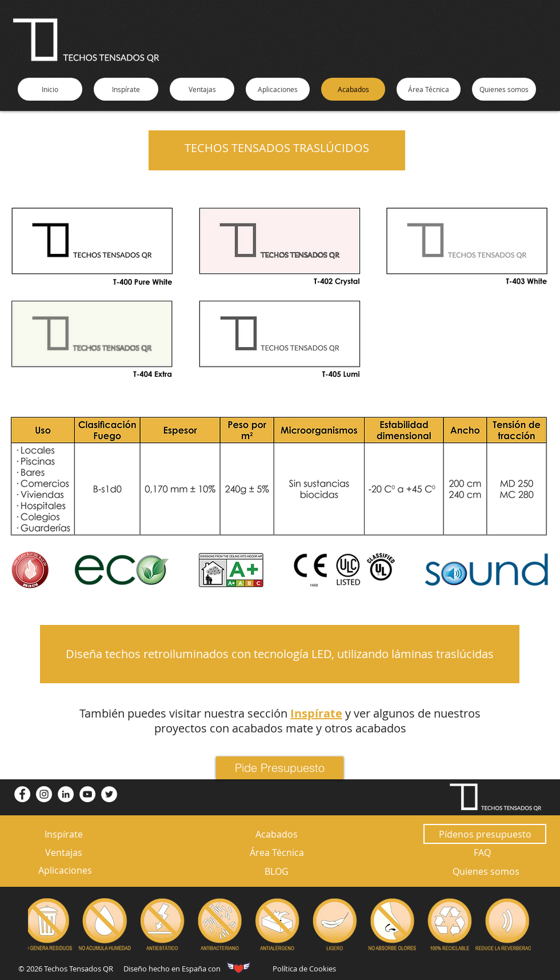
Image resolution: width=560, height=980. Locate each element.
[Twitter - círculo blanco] (109, 794)
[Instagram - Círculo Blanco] (44, 794)
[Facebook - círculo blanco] (22, 794)
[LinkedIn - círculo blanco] (66, 794)
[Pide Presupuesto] (280, 768)
